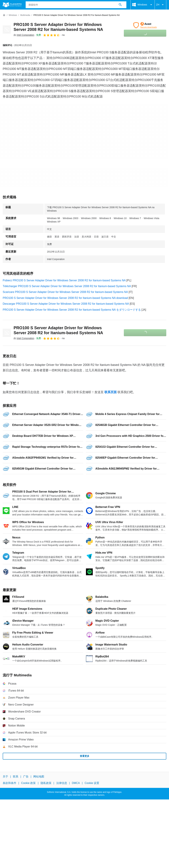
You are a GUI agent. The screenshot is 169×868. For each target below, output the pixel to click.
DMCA (76, 783)
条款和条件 (10, 783)
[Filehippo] (12, 5)
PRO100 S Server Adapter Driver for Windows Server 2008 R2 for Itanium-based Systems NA (58, 27)
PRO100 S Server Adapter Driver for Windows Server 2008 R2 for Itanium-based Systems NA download (65, 298)
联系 (16, 777)
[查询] (76, 5)
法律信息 (62, 783)
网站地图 (39, 777)
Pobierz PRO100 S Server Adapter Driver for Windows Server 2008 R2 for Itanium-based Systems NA (64, 280)
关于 (5, 777)
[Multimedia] (25, 15)
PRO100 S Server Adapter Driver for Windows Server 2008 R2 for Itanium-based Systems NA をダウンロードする (72, 310)
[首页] (4, 15)
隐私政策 (46, 783)
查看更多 (85, 756)
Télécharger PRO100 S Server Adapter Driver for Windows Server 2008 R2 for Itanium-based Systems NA (67, 286)
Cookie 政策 (28, 783)
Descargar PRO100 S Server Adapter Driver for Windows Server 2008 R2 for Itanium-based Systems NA (66, 304)
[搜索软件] (120, 5)
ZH (160, 5)
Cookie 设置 (92, 783)
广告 (26, 777)
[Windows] (13, 15)
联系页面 (111, 392)
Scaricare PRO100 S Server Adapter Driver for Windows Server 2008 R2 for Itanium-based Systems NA (65, 292)
